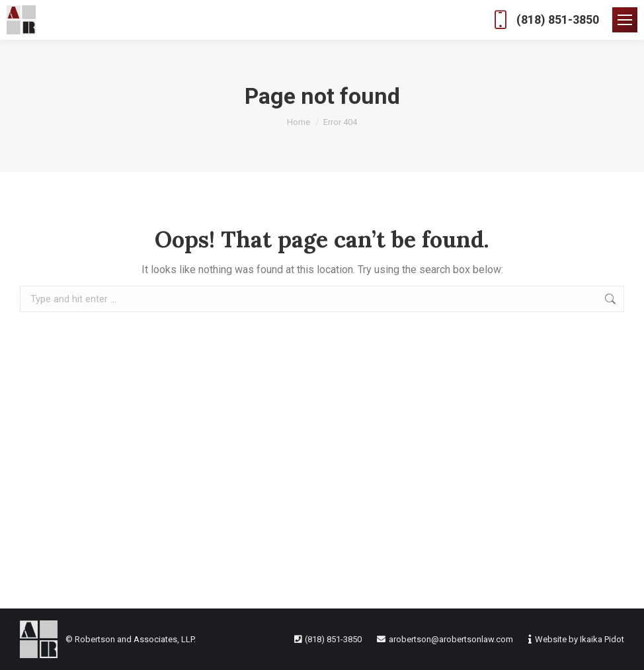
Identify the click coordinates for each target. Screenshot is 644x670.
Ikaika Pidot (602, 639)
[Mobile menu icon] (625, 20)
